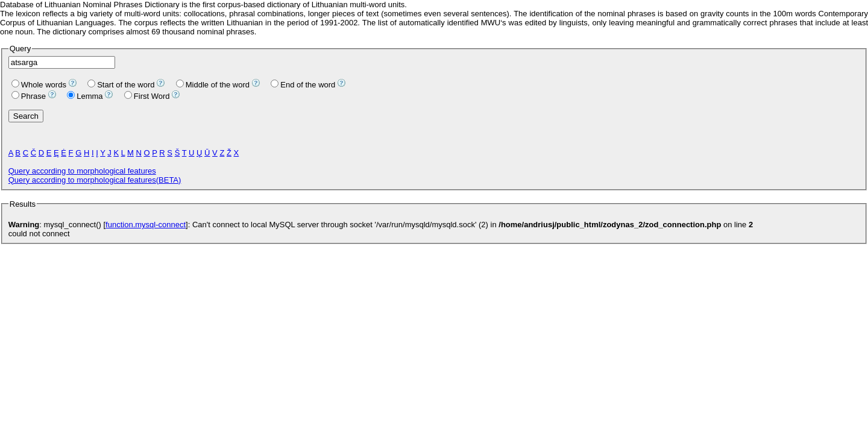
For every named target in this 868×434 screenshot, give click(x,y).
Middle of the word (213, 85)
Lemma (85, 96)
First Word (147, 96)
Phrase (29, 96)
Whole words (39, 85)
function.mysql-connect (146, 225)
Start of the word (121, 85)
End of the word (303, 85)
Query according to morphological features (82, 171)
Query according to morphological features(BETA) (95, 180)
